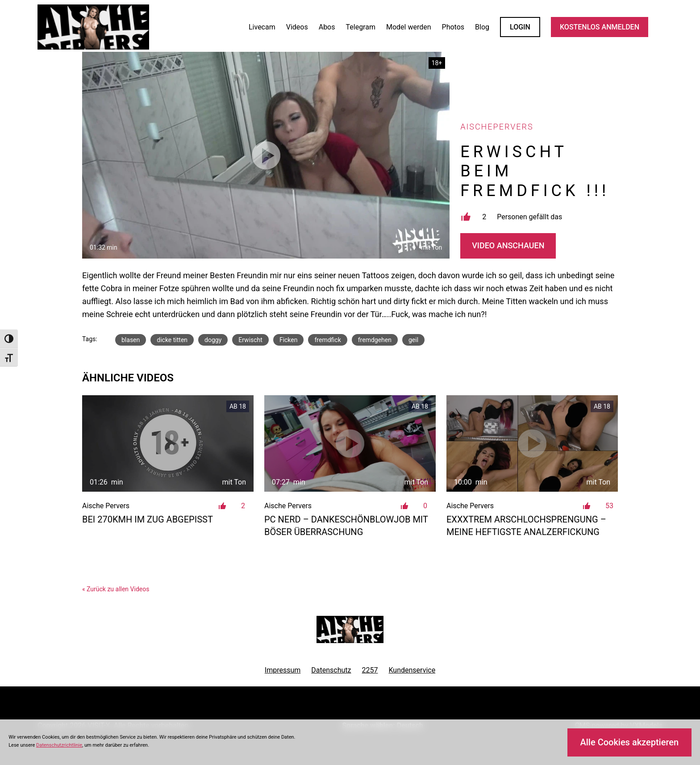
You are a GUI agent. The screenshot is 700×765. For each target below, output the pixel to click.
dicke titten (172, 340)
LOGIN (520, 27)
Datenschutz (331, 670)
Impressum (283, 670)
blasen (131, 340)
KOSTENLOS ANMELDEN (600, 27)
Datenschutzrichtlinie (59, 745)
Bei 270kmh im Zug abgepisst (148, 519)
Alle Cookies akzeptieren (629, 742)
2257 (370, 670)
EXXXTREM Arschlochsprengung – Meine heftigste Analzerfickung (526, 526)
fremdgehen (375, 340)
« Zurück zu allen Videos (116, 589)
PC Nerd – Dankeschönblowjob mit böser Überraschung (346, 526)
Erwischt (250, 340)
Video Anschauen (508, 245)
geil (413, 340)
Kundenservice (412, 670)
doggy (213, 340)
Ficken (289, 340)
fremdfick (327, 340)
